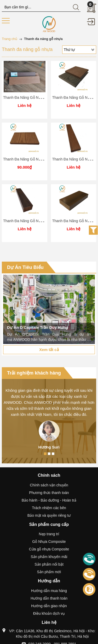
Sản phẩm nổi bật (49, 564)
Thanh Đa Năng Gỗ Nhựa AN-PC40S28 (35, 221)
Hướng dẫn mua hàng (49, 591)
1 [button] (45, 454)
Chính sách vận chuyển (49, 485)
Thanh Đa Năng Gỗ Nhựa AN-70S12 (33, 97)
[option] (49, 309)
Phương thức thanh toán (49, 493)
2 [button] (49, 454)
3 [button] (53, 454)
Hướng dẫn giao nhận (49, 606)
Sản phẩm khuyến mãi (49, 557)
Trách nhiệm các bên (49, 508)
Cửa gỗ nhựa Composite (49, 549)
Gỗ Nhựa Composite (49, 542)
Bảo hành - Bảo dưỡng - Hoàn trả (49, 500)
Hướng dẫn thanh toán (49, 598)
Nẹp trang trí (49, 534)
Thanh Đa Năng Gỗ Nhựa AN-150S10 (34, 159)
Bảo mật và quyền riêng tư (49, 515)
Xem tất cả (49, 350)
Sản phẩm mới (49, 572)
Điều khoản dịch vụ (49, 613)
